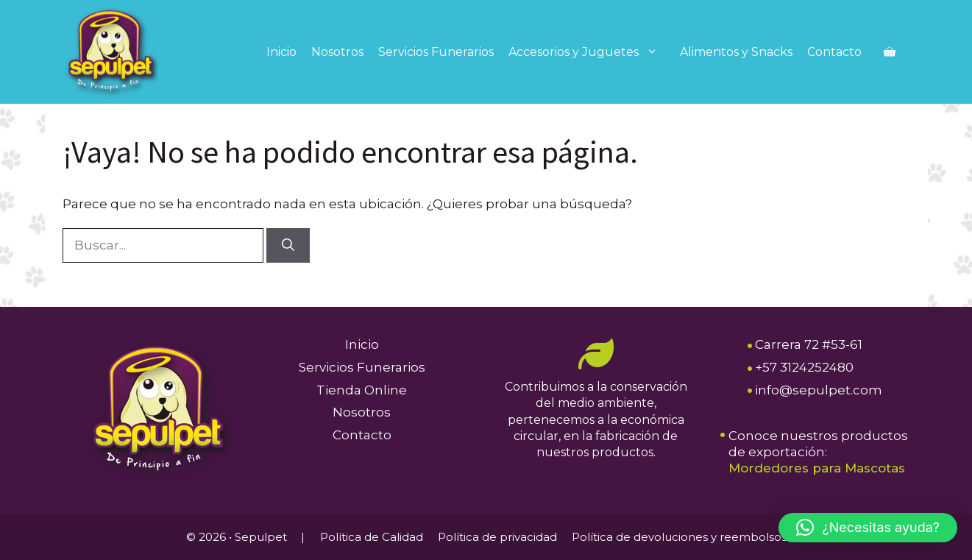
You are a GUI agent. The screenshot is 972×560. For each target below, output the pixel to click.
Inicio (281, 52)
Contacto (834, 52)
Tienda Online (362, 390)
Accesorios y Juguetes (590, 52)
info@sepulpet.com (819, 390)
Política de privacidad (497, 537)
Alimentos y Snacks (736, 52)
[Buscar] (288, 246)
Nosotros (337, 52)
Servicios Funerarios (436, 52)
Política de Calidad (372, 537)
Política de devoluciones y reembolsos (679, 537)
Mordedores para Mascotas (817, 468)
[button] (868, 528)
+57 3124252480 (804, 367)
